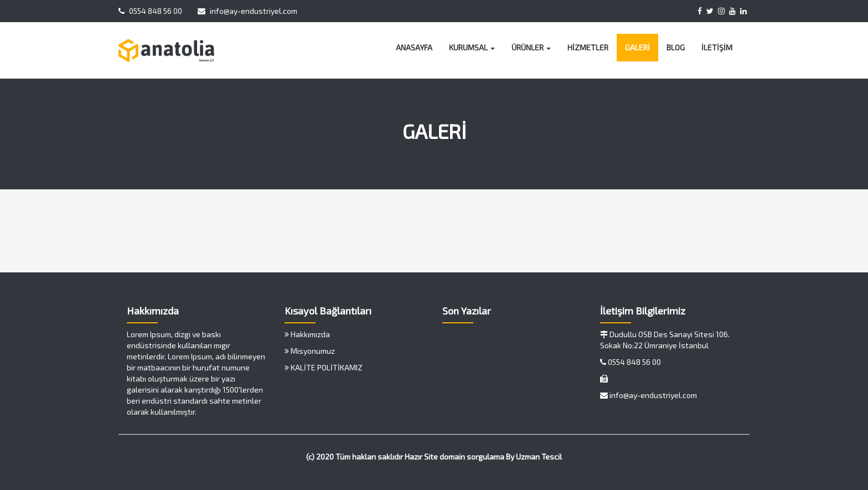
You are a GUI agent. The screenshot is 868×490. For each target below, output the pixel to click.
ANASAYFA (414, 47)
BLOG (676, 47)
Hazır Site (421, 457)
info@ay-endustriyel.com (247, 11)
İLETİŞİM (717, 47)
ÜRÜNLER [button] (531, 47)
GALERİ (637, 47)
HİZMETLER (588, 47)
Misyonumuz (310, 351)
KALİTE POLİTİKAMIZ (324, 367)
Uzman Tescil (539, 457)
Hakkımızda (307, 334)
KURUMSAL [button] (472, 47)
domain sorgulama (472, 457)
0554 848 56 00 (150, 11)
